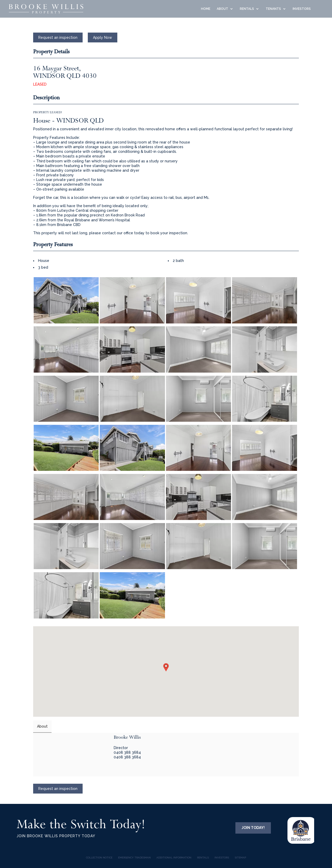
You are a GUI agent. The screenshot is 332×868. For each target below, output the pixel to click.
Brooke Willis (127, 737)
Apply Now (103, 37)
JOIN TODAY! (253, 828)
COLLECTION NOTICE (99, 858)
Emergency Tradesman (134, 858)
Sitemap (240, 858)
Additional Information (174, 858)
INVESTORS (302, 9)
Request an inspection (58, 37)
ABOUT (222, 9)
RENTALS (247, 9)
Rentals (203, 858)
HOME (206, 9)
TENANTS (273, 9)
